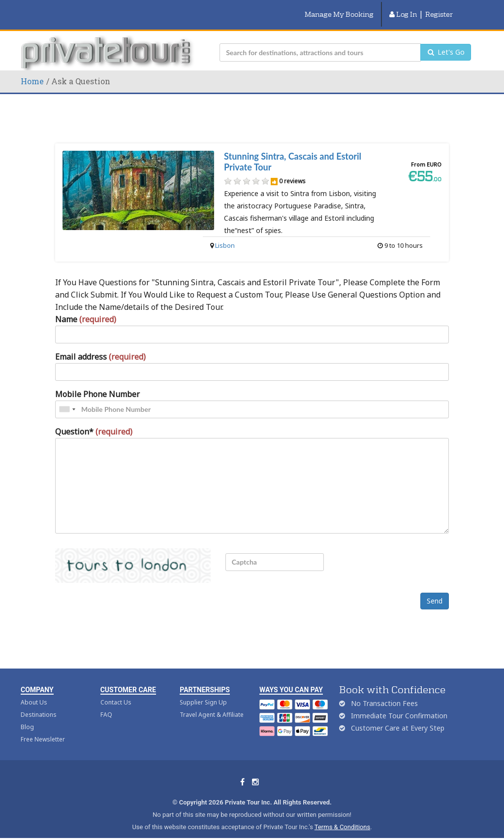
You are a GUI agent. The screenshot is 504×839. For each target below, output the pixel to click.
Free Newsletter (43, 728)
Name (86, 307)
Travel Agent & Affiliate (212, 703)
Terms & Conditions (342, 816)
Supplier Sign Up (203, 691)
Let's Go (446, 41)
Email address (100, 345)
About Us (34, 691)
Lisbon (225, 234)
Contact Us (116, 691)
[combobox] (67, 398)
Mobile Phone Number (97, 382)
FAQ (106, 703)
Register (439, 8)
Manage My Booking (339, 8)
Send (435, 589)
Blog (27, 716)
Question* (94, 420)
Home (32, 69)
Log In (403, 8)
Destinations (39, 703)
